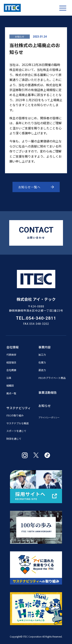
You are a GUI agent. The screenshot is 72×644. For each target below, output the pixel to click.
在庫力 (42, 362)
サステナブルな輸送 (18, 423)
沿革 (9, 378)
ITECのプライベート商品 (52, 378)
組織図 (10, 385)
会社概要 (11, 370)
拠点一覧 (11, 393)
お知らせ (20, 36)
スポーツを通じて (16, 431)
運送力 (42, 370)
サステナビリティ (19, 408)
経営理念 (11, 362)
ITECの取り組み (15, 415)
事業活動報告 (48, 392)
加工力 (42, 355)
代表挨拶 (11, 355)
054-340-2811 (41, 318)
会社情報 (12, 347)
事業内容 (45, 347)
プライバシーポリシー (49, 417)
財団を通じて (14, 439)
